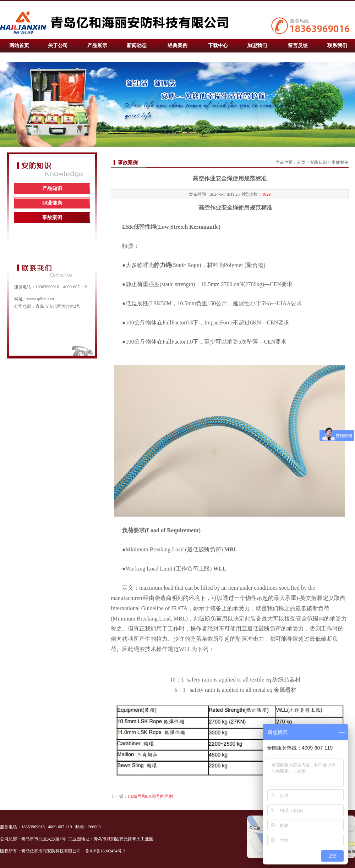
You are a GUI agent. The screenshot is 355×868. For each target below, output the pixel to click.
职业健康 (52, 203)
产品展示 (97, 46)
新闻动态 (137, 46)
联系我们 (337, 46)
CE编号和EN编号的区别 (150, 796)
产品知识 (52, 188)
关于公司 (58, 46)
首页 (301, 162)
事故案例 (52, 218)
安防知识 (318, 162)
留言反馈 (298, 46)
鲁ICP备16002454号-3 (106, 851)
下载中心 (218, 46)
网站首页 (19, 46)
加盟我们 (257, 46)
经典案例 (177, 46)
